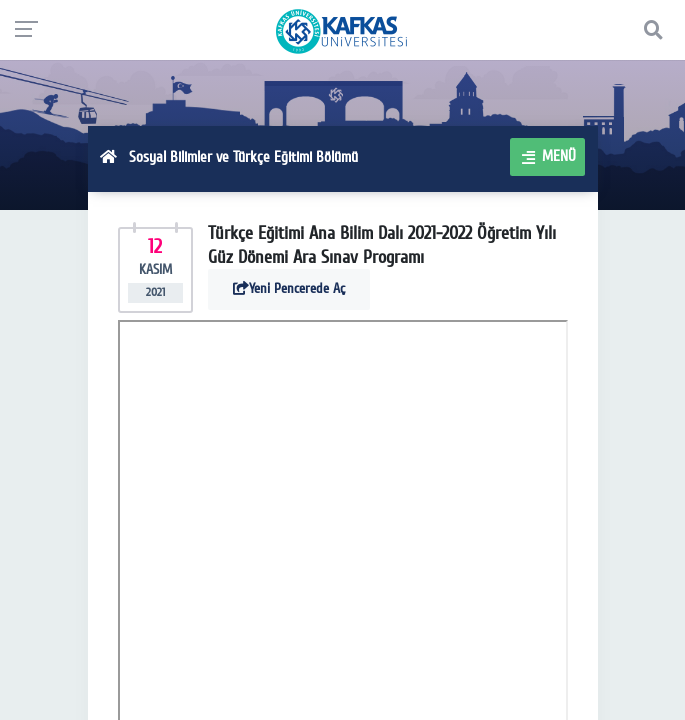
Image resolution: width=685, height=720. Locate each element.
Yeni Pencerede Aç (289, 288)
